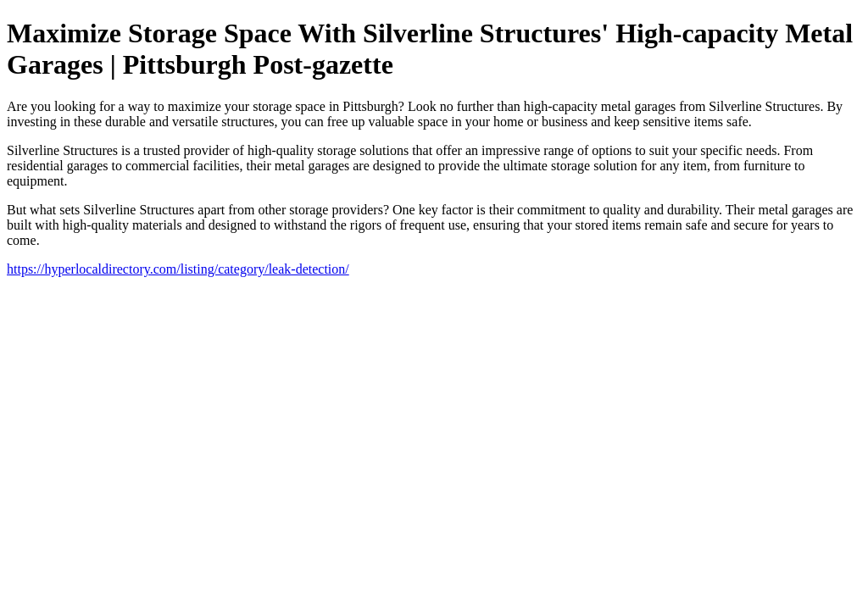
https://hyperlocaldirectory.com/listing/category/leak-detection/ (178, 269)
